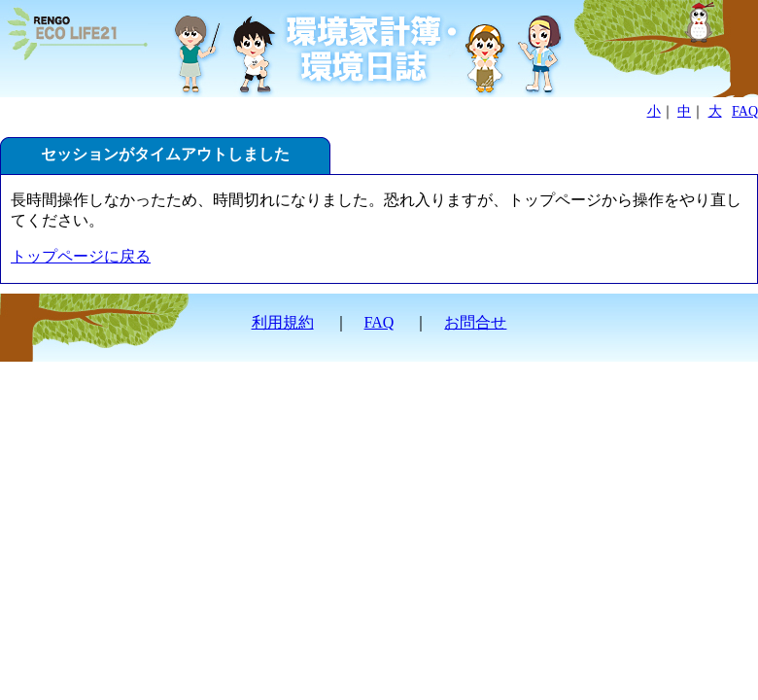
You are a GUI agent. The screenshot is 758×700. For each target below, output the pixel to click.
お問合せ (475, 322)
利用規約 (283, 322)
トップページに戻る (81, 256)
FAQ (745, 111)
